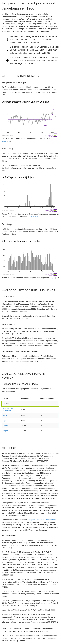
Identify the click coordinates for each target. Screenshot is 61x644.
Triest (5, 416)
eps (9, 141)
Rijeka (5, 421)
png (3, 141)
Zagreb (5, 431)
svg (6, 141)
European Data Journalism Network (42, 520)
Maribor (6, 426)
